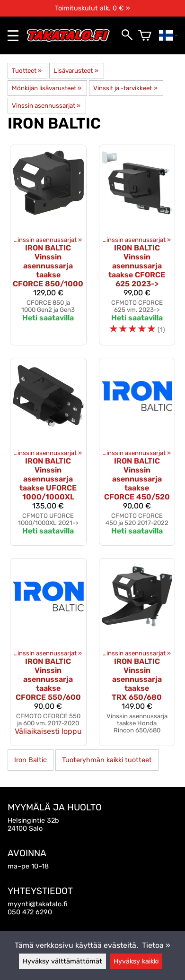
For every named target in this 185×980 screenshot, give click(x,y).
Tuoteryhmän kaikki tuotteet (107, 760)
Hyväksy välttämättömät (62, 961)
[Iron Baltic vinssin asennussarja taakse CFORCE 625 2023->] (137, 245)
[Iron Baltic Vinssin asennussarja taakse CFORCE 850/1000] (48, 245)
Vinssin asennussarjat (46, 106)
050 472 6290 (30, 912)
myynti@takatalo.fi (37, 904)
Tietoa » (156, 945)
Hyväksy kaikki (136, 961)
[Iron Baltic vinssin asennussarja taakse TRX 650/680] (137, 652)
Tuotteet (27, 71)
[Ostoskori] (145, 35)
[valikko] (13, 36)
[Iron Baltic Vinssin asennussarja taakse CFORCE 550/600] (48, 652)
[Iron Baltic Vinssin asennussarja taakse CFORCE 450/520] (137, 452)
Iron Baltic (31, 760)
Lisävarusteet (76, 71)
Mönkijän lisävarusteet (47, 88)
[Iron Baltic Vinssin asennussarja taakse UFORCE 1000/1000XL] (48, 452)
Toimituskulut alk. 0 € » (92, 8)
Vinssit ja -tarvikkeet (125, 88)
